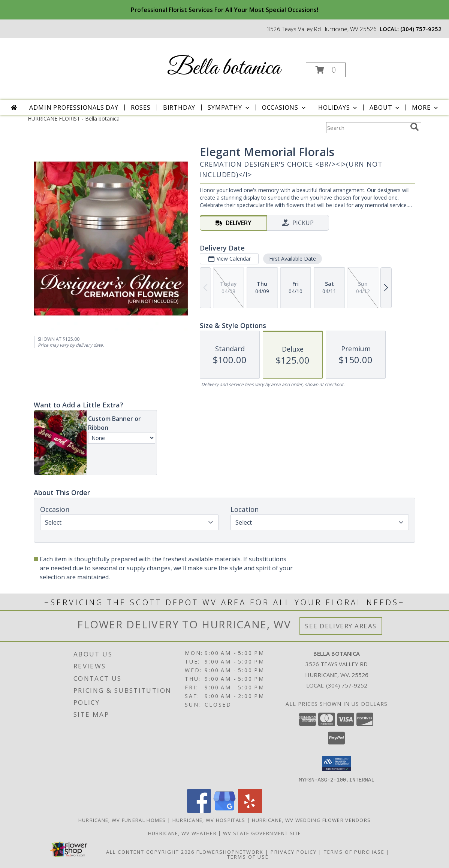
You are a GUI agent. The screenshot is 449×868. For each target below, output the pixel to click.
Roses (141, 107)
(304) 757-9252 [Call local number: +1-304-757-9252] (421, 29)
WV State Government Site (262, 833)
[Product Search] (367, 128)
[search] (415, 127)
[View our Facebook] (199, 811)
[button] (326, 70)
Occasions (285, 107)
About (385, 107)
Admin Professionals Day (74, 107)
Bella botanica (224, 68)
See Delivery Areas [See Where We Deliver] (341, 626)
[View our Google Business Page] (224, 811)
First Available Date (293, 259)
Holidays (338, 107)
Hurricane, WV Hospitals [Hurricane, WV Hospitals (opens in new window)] (209, 820)
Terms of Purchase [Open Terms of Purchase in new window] (354, 852)
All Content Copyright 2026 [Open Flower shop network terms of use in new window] (150, 852)
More (426, 107)
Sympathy (229, 107)
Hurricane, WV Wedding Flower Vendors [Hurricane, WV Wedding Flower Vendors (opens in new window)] (311, 820)
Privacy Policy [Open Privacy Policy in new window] (294, 852)
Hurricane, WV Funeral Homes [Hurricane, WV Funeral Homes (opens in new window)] (122, 820)
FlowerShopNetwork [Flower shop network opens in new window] (230, 852)
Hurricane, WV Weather (182, 833)
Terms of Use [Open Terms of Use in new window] (248, 856)
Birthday (179, 107)
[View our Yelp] (250, 811)
